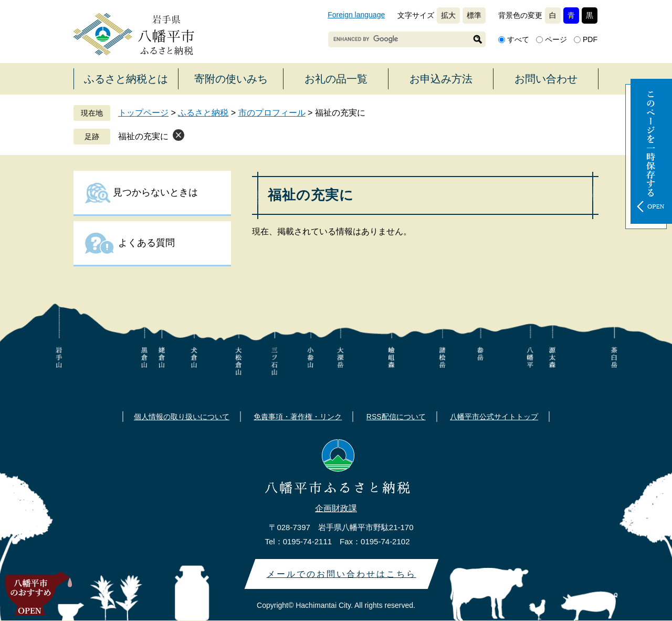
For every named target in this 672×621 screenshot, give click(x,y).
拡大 (448, 15)
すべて (518, 39)
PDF (590, 39)
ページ (556, 39)
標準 (474, 15)
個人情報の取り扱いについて (182, 417)
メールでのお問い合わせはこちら (342, 574)
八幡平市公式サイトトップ (494, 417)
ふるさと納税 (203, 113)
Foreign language (356, 15)
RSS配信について (396, 417)
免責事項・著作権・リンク (298, 417)
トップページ (143, 113)
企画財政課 (336, 508)
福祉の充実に (143, 136)
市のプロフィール (272, 113)
